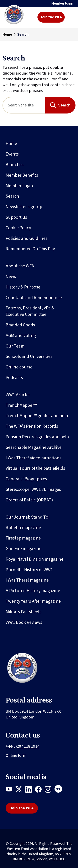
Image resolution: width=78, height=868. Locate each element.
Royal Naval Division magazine (35, 559)
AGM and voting (21, 336)
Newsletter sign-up (24, 207)
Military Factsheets (24, 612)
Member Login (19, 186)
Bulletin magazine (23, 528)
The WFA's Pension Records (32, 426)
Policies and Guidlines (27, 238)
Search (12, 196)
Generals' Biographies (26, 479)
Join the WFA (51, 17)
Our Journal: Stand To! (28, 517)
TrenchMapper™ (21, 405)
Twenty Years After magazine (33, 601)
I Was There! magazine (27, 580)
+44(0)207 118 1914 (22, 746)
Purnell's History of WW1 (29, 570)
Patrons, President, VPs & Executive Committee (30, 311)
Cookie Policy (18, 228)
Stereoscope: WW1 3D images (33, 489)
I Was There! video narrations (33, 458)
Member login (62, 3)
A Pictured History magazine (33, 591)
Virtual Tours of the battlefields (35, 468)
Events (12, 154)
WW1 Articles (18, 395)
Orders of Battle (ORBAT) (29, 500)
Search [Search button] (64, 105)
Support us (16, 217)
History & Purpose (23, 287)
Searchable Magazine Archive (34, 447)
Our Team (15, 346)
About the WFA (20, 266)
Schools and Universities (29, 356)
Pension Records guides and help (37, 437)
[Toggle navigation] (71, 17)
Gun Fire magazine (24, 549)
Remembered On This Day (30, 249)
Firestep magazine (23, 538)
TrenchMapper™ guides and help (37, 416)
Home (7, 34)
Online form (16, 756)
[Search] (24, 105)
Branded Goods (20, 325)
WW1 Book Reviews (24, 622)
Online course (19, 367)
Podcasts (14, 378)
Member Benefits (22, 175)
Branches (15, 165)
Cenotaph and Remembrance (34, 298)
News (11, 276)
